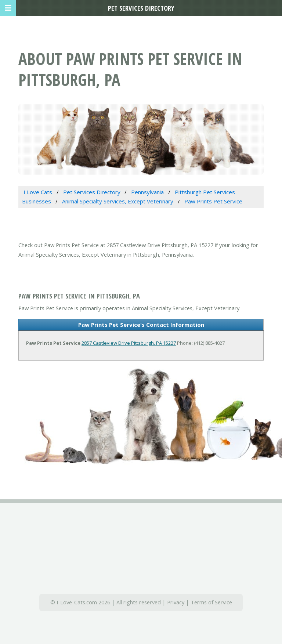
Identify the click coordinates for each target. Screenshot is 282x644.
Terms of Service (211, 602)
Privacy (176, 602)
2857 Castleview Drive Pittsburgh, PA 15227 (129, 343)
